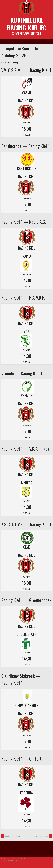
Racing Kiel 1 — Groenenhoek (26, 600)
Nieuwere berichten (42, 836)
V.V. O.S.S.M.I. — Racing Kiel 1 (26, 70)
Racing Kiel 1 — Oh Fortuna (24, 758)
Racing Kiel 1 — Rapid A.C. (24, 222)
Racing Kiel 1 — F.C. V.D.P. (23, 297)
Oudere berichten (10, 836)
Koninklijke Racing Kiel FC (26, 24)
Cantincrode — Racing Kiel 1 (25, 146)
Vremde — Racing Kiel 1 (22, 373)
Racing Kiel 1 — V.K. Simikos (25, 448)
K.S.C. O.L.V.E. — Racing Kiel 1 (26, 524)
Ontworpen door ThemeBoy (12, 860)
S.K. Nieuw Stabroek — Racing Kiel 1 (21, 679)
